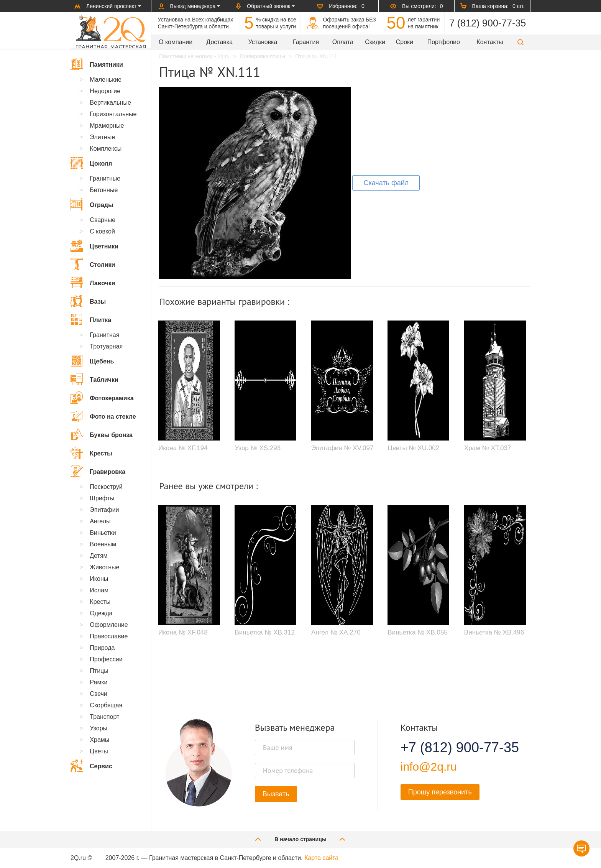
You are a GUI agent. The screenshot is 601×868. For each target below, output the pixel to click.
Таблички (94, 379)
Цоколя (91, 163)
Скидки (375, 42)
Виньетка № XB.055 (417, 632)
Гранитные (105, 178)
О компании (176, 42)
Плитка (91, 319)
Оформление (109, 625)
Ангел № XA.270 (336, 632)
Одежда (101, 613)
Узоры (99, 728)
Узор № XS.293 (258, 448)
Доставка (219, 42)
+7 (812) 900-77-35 (450, 748)
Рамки (99, 682)
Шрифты (102, 498)
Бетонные (104, 190)
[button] (521, 42)
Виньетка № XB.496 (494, 632)
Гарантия (306, 42)
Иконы (99, 579)
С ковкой (102, 231)
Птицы (99, 671)
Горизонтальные (113, 114)
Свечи (99, 694)
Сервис (91, 766)
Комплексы (106, 149)
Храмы (99, 740)
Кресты (91, 453)
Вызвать (276, 794)
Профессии (106, 659)
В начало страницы (300, 839)
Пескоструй (106, 487)
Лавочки (93, 283)
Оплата (343, 42)
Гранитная (104, 335)
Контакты (490, 42)
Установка (263, 42)
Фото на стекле (103, 416)
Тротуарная (106, 346)
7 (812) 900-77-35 (488, 23)
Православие (109, 636)
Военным (103, 544)
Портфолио (444, 42)
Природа (102, 648)
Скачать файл (386, 183)
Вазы (88, 301)
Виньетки (103, 533)
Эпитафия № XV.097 (342, 448)
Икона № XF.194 (183, 448)
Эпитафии (104, 510)
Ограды (92, 204)
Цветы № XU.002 (413, 448)
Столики (93, 264)
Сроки (405, 42)
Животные (104, 567)
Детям (99, 556)
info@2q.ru (429, 767)
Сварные (103, 220)
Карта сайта (321, 858)
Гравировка (98, 471)
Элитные (102, 137)
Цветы (99, 751)
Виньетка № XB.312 (264, 632)
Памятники (97, 64)
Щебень (92, 361)
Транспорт (104, 717)
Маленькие (106, 80)
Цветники (94, 246)
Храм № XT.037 (488, 448)
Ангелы (100, 521)
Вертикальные (110, 103)
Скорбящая (106, 705)
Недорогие (105, 91)
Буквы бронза (102, 434)
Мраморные (107, 126)
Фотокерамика (102, 398)
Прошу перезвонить (440, 792)
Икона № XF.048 (183, 632)
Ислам (99, 590)
